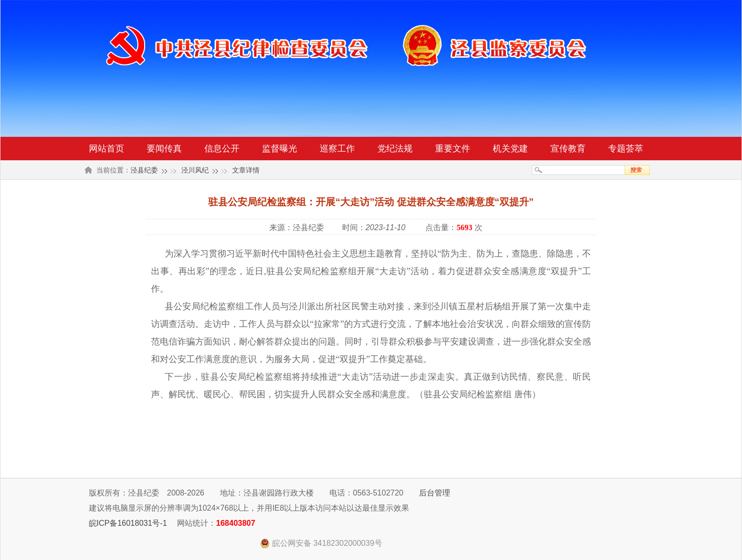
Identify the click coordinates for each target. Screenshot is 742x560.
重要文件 (453, 149)
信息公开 (222, 149)
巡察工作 (337, 149)
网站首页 (107, 149)
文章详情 (246, 170)
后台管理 (435, 493)
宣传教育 (568, 149)
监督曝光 (280, 149)
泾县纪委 (144, 170)
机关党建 (510, 149)
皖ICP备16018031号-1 (128, 523)
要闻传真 (164, 149)
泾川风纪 (195, 170)
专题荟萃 (626, 149)
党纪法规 (395, 149)
